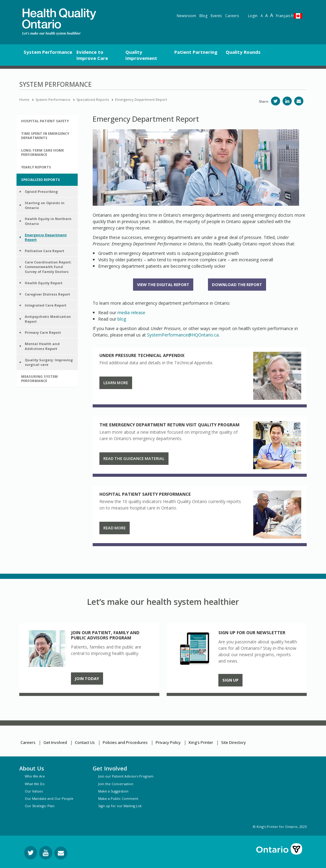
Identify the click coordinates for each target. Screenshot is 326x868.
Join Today (87, 679)
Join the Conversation (116, 784)
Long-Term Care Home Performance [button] (43, 152)
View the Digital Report (163, 285)
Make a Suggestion (113, 791)
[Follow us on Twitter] (31, 853)
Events (216, 16)
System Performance (53, 99)
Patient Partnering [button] (196, 52)
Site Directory (233, 742)
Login (253, 16)
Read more (115, 528)
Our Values (34, 791)
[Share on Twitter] (276, 101)
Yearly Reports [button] (36, 167)
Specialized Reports (93, 99)
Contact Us (85, 742)
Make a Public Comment (118, 798)
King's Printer (201, 742)
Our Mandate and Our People (49, 798)
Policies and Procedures (125, 742)
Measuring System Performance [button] (39, 379)
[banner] (59, 18)
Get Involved (55, 742)
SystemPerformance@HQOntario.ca (183, 335)
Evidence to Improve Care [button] (92, 55)
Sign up (230, 680)
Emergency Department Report (141, 99)
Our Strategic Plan (40, 806)
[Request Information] (61, 853)
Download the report (237, 285)
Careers (232, 16)
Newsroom (186, 16)
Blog (203, 16)
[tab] (47, 121)
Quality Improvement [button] (141, 55)
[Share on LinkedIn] (287, 101)
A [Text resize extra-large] (272, 15)
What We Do (35, 784)
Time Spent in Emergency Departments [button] (45, 136)
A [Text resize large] (267, 15)
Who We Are (35, 776)
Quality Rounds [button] (243, 52)
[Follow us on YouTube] (46, 853)
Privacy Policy (168, 742)
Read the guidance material (134, 458)
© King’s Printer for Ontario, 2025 (280, 827)
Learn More (116, 383)
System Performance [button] (48, 52)
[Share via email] (299, 101)
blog (122, 319)
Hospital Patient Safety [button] (45, 121)
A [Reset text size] (262, 16)
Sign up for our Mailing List (120, 806)
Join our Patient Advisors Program (126, 776)
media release (131, 313)
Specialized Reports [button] (41, 180)
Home (24, 99)
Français (285, 16)
